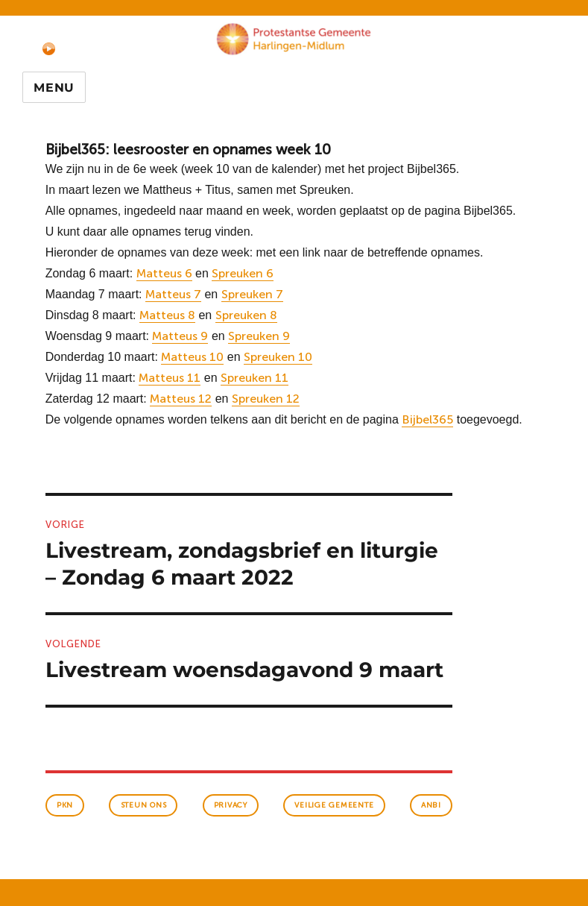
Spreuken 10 (278, 357)
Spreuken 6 (243, 273)
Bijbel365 (427, 419)
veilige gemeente (334, 805)
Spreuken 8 (246, 315)
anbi (431, 805)
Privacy (231, 805)
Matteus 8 (167, 315)
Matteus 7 (173, 294)
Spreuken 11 (255, 378)
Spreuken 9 (259, 336)
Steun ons (144, 805)
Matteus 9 (180, 336)
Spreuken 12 (266, 399)
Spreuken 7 (252, 294)
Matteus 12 (181, 399)
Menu (54, 88)
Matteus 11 (170, 378)
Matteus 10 (192, 357)
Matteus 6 (164, 273)
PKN (65, 805)
